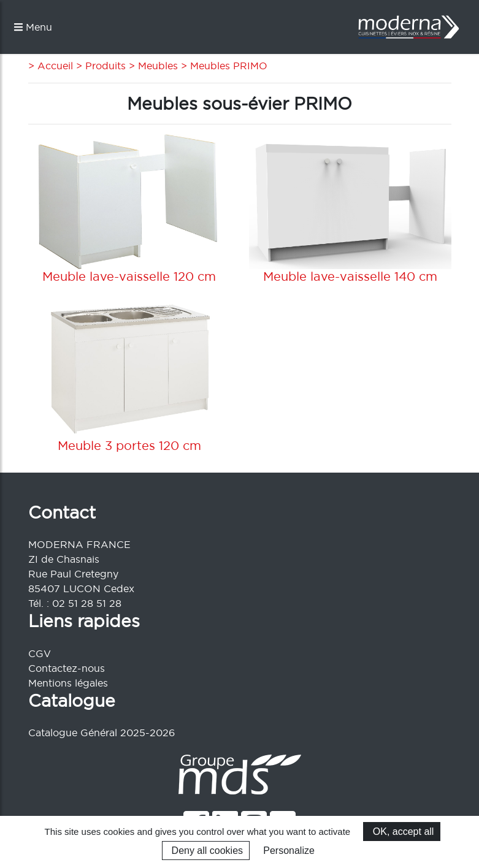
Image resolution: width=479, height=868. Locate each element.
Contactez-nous (67, 668)
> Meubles (152, 66)
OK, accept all (402, 832)
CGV (40, 653)
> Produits (99, 66)
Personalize (289, 851)
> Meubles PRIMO (223, 66)
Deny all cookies (206, 851)
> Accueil (51, 66)
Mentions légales (68, 683)
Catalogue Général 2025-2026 (102, 733)
